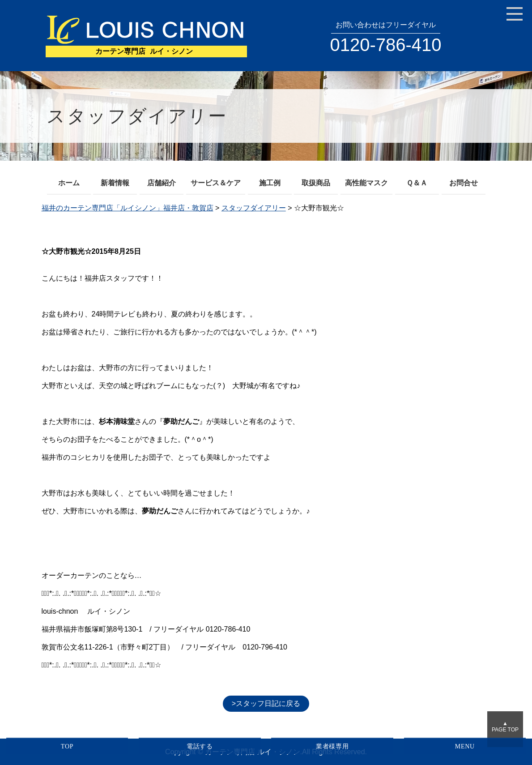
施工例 (270, 183)
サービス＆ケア (216, 183)
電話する (200, 746)
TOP (67, 746)
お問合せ (464, 183)
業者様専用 (332, 746)
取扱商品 (316, 183)
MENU (465, 746)
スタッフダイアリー (254, 208)
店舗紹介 (162, 183)
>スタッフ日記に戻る (266, 703)
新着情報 (115, 183)
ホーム (69, 183)
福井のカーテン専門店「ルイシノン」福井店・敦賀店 (128, 208)
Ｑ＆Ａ (417, 183)
